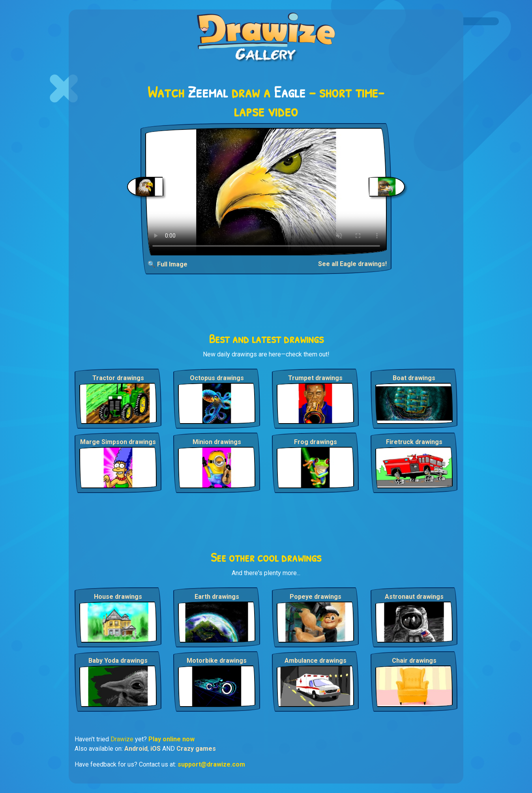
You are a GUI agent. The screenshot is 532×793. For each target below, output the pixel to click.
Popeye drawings (316, 597)
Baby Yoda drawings (118, 661)
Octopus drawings (217, 378)
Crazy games (196, 749)
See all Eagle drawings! (352, 264)
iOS (155, 749)
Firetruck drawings (414, 442)
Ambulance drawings (316, 661)
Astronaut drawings (414, 597)
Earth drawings (217, 597)
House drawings (118, 597)
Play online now (171, 739)
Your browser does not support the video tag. (266, 192)
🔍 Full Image (168, 264)
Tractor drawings (118, 378)
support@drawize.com (211, 764)
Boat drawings (414, 378)
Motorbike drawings (217, 661)
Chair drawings (414, 661)
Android (136, 749)
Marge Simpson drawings (118, 442)
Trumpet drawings (315, 378)
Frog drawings (316, 442)
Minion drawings (217, 442)
